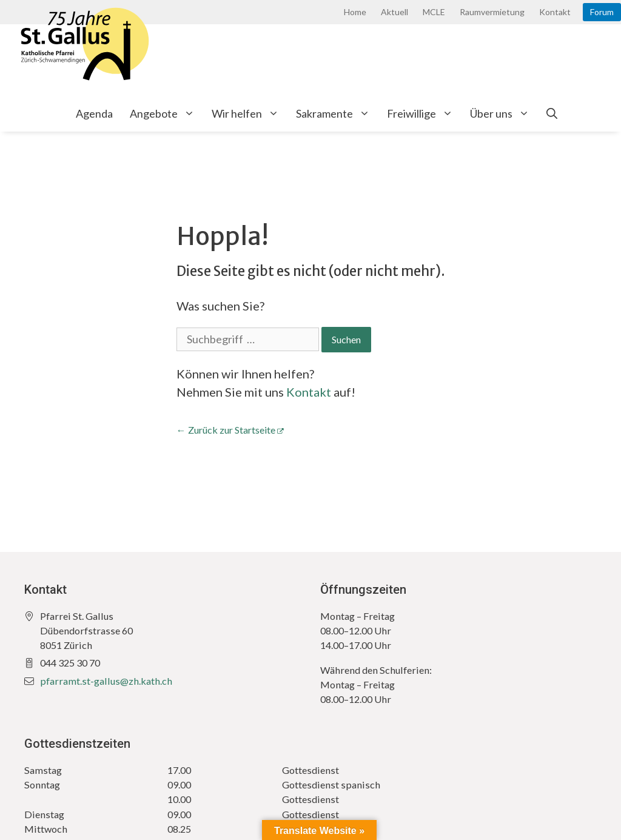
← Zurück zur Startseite (226, 430)
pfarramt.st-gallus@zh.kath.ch (106, 681)
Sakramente (337, 113)
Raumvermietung (492, 12)
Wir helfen (250, 113)
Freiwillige (424, 113)
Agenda (94, 113)
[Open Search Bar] (552, 113)
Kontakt (555, 12)
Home (355, 12)
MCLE (434, 12)
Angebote (166, 113)
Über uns (504, 113)
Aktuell (394, 12)
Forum (602, 12)
